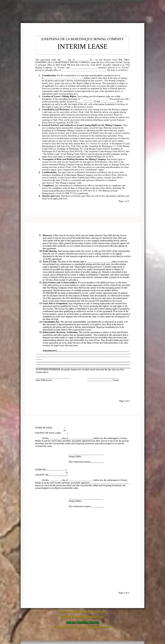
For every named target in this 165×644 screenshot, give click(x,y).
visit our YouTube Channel (83, 622)
